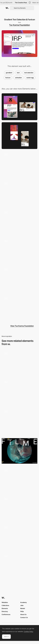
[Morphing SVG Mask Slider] (19, 280)
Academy (24, 602)
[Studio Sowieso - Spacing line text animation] (19, 565)
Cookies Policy (28, 632)
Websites (5, 602)
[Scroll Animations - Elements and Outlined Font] (19, 479)
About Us (23, 614)
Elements (5, 608)
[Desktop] (19, 107)
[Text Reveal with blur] (19, 392)
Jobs (22, 605)
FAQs (22, 611)
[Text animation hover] (19, 508)
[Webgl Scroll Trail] (19, 193)
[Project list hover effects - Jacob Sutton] (19, 363)
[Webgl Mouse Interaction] (19, 164)
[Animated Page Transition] (19, 308)
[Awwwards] (7, 8)
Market (23, 608)
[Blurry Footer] (19, 222)
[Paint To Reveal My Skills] (19, 422)
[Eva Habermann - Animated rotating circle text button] (19, 451)
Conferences (6, 614)
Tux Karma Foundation (19, 25)
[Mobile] (19, 136)
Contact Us (24, 617)
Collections (5, 605)
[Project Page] (19, 251)
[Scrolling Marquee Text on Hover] (19, 537)
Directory (5, 611)
